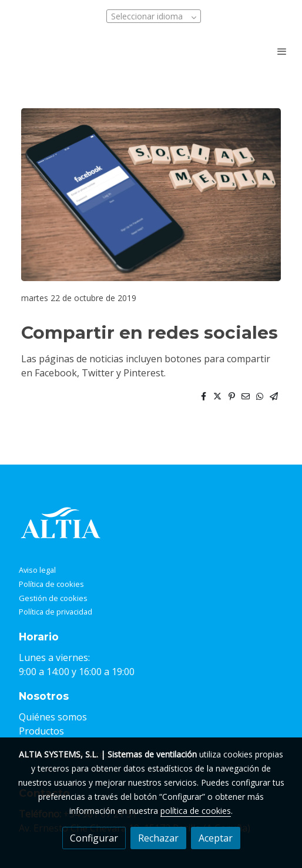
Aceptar (216, 838)
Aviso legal (37, 570)
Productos (41, 731)
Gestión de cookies (53, 598)
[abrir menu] (282, 51)
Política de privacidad (56, 612)
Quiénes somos (53, 717)
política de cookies (196, 811)
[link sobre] (151, 526)
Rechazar (158, 838)
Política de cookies (51, 584)
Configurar (94, 838)
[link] (47, 51)
